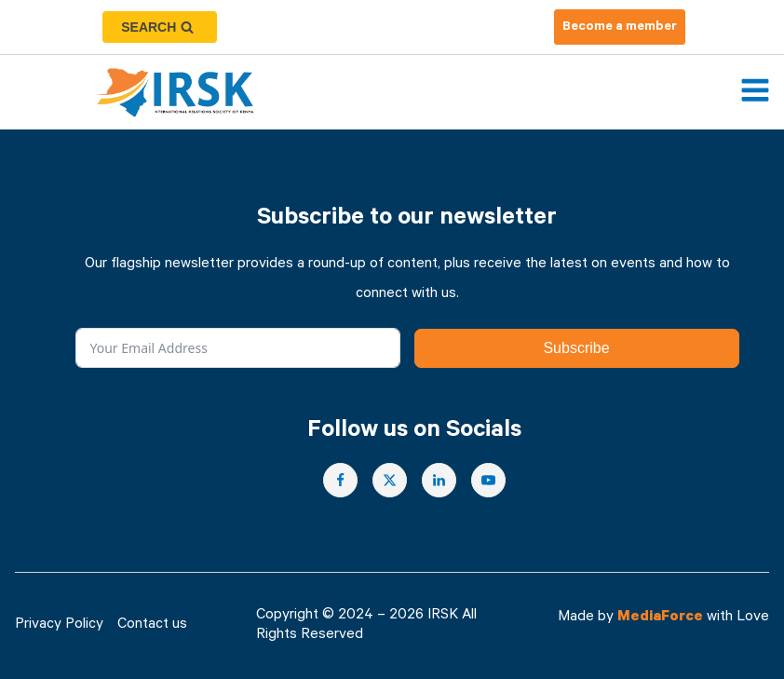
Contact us (152, 625)
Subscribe (576, 348)
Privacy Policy (59, 625)
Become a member (620, 28)
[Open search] (160, 27)
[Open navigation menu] (755, 92)
